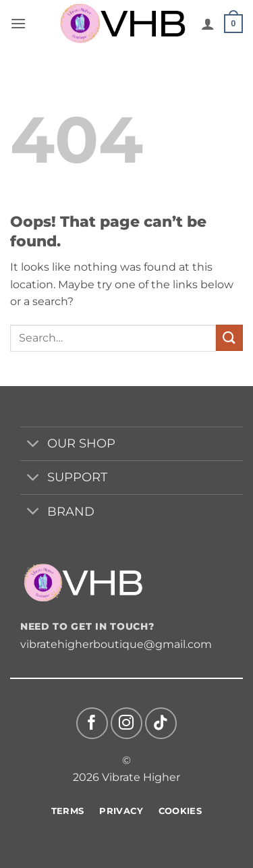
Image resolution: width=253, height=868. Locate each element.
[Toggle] (33, 445)
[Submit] (229, 338)
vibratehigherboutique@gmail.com (116, 644)
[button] (18, 23)
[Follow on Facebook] (92, 723)
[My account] (208, 24)
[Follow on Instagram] (126, 723)
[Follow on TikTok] (161, 723)
